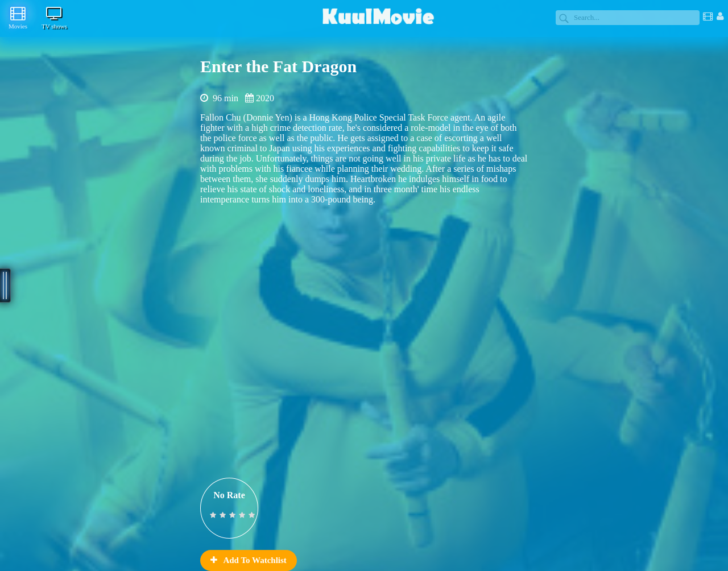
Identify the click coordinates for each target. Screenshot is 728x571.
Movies (18, 18)
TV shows (54, 18)
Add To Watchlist (249, 560)
